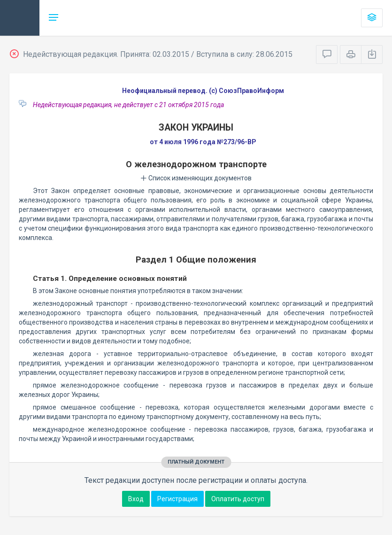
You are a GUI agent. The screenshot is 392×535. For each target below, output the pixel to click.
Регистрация (177, 499)
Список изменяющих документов (196, 178)
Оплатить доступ (238, 499)
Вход (136, 499)
